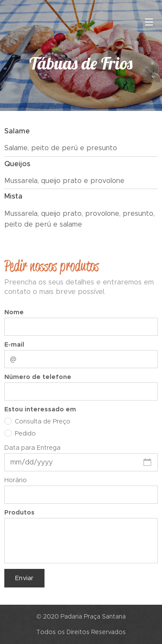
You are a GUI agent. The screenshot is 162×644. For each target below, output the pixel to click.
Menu (149, 22)
